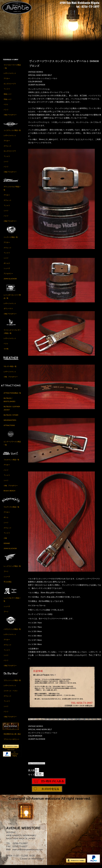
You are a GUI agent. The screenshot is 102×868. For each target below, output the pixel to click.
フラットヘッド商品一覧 (12, 683)
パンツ (6, 112)
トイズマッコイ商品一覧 (12, 133)
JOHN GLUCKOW (10, 281)
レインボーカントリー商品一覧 (12, 299)
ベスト (6, 107)
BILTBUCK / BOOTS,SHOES (9, 402)
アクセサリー (8, 276)
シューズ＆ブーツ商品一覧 (12, 602)
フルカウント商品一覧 (11, 462)
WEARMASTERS (10, 422)
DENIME (7, 546)
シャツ (6, 164)
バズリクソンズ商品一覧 (12, 631)
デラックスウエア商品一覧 (12, 191)
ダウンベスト (8, 311)
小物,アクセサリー (10, 117)
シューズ (7, 271)
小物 (5, 540)
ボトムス (7, 265)
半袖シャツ (8, 102)
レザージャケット (10, 76)
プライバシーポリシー (11, 742)
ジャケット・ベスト (11, 693)
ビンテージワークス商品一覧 (12, 446)
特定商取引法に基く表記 (12, 736)
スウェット (8, 148)
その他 (6, 351)
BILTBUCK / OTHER (11, 417)
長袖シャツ (8, 96)
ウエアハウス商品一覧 (11, 509)
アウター (7, 81)
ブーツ (6, 574)
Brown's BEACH (9, 493)
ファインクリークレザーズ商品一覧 (12, 334)
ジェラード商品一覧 (11, 240)
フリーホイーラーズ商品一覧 (12, 69)
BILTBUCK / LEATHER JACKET (12, 411)
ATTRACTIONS (9, 428)
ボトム (6, 520)
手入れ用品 (8, 584)
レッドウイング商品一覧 (12, 569)
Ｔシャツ (7, 91)
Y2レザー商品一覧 (10, 369)
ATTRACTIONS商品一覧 (12, 395)
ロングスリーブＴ (10, 86)
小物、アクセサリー (11, 379)
